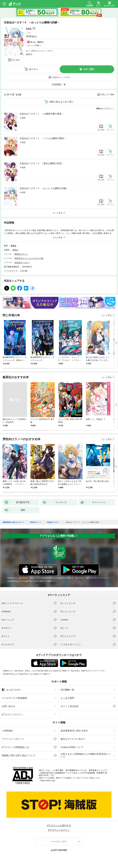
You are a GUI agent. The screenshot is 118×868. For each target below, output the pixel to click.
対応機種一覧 (67, 690)
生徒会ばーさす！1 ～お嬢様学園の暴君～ (42, 114)
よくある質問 (67, 698)
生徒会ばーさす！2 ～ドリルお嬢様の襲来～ (43, 138)
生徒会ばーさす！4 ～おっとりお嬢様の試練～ (44, 188)
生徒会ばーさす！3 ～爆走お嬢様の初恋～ (42, 163)
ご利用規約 (7, 731)
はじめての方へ (12, 690)
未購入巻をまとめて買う (61, 102)
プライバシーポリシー (13, 739)
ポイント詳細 (33, 45)
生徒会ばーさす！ (22, 263)
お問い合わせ (8, 706)
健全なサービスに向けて (73, 739)
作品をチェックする (61, 77)
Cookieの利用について (72, 747)
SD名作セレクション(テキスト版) (29, 258)
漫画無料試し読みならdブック (14, 522)
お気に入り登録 (107, 94)
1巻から (99, 109)
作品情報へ (57, 84)
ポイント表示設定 (70, 706)
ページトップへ (59, 841)
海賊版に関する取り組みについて (19, 755)
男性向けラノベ (21, 254)
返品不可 (29, 54)
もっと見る (107, 315)
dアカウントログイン (12, 714)
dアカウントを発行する (59, 825)
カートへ (33, 69)
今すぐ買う (89, 69)
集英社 (15, 250)
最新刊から (109, 109)
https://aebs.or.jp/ (48, 780)
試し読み (16, 60)
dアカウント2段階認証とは (15, 747)
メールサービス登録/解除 (14, 698)
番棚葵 (29, 29)
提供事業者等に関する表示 (74, 731)
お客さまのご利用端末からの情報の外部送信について (86, 755)
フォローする (34, 28)
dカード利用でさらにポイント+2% (38, 51)
